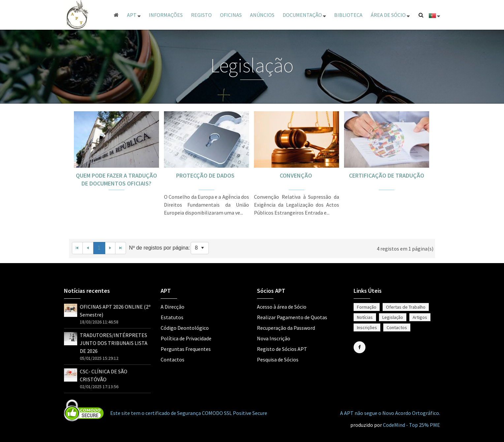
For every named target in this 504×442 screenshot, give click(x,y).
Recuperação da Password (286, 328)
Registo (201, 15)
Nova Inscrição (274, 338)
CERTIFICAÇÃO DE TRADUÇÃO (387, 175)
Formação (367, 307)
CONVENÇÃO (297, 175)
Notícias (365, 317)
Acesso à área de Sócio (282, 307)
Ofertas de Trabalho (406, 307)
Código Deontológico (185, 328)
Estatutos (172, 317)
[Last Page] (121, 248)
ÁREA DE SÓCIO (390, 15)
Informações (166, 15)
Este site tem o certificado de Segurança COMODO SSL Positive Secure (189, 413)
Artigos (420, 317)
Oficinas (231, 15)
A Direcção (173, 307)
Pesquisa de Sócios (278, 359)
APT (134, 15)
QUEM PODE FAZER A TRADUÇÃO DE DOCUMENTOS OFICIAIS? (116, 179)
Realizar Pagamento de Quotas (292, 317)
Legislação (393, 317)
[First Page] (77, 248)
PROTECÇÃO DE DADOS (207, 175)
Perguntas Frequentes (186, 349)
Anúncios (262, 15)
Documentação (304, 15)
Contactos (173, 359)
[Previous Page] (88, 248)
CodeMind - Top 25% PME (411, 425)
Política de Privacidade (186, 338)
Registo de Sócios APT (282, 349)
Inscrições (367, 327)
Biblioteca (348, 15)
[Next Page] (110, 248)
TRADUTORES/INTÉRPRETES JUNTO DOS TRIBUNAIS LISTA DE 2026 (114, 343)
